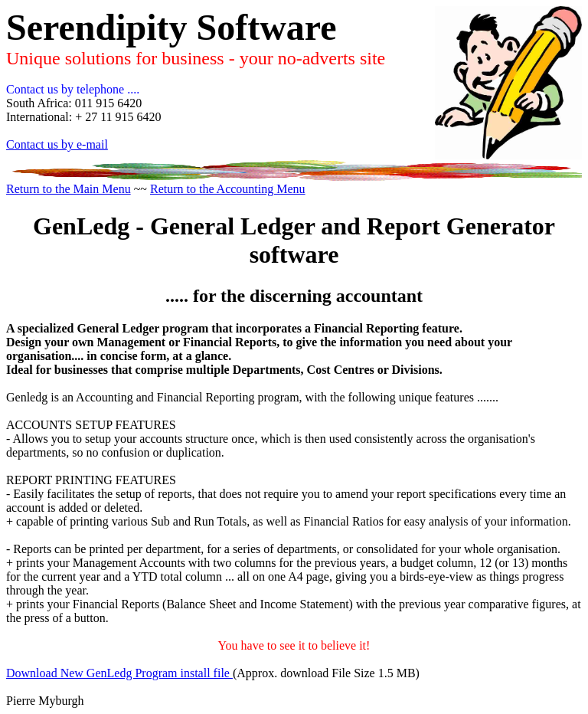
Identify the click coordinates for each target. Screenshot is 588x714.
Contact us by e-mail (57, 144)
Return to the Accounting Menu (228, 189)
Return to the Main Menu (69, 189)
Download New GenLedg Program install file (119, 673)
